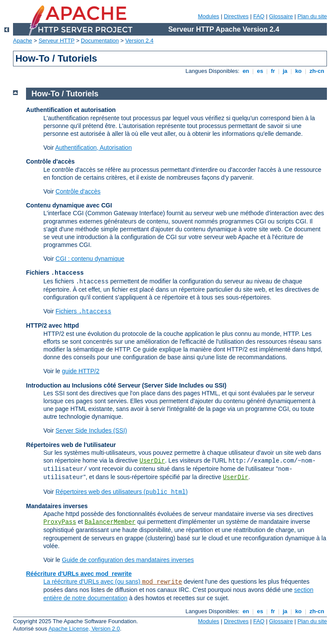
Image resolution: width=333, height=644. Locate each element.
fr (273, 71)
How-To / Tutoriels (65, 94)
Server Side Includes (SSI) (91, 430)
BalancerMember (110, 522)
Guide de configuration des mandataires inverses (128, 560)
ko (298, 71)
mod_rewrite (162, 582)
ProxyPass (60, 522)
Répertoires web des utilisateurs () (122, 492)
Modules (208, 16)
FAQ (259, 16)
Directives (236, 16)
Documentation (100, 41)
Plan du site (312, 16)
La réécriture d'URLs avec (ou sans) (93, 582)
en (246, 71)
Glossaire (281, 16)
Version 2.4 (139, 41)
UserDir (152, 461)
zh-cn (317, 71)
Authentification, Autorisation (93, 148)
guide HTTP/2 (81, 371)
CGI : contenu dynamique (90, 259)
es (260, 71)
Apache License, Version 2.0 (84, 629)
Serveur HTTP (57, 41)
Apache (23, 41)
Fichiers (83, 311)
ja (285, 71)
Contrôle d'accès (78, 191)
